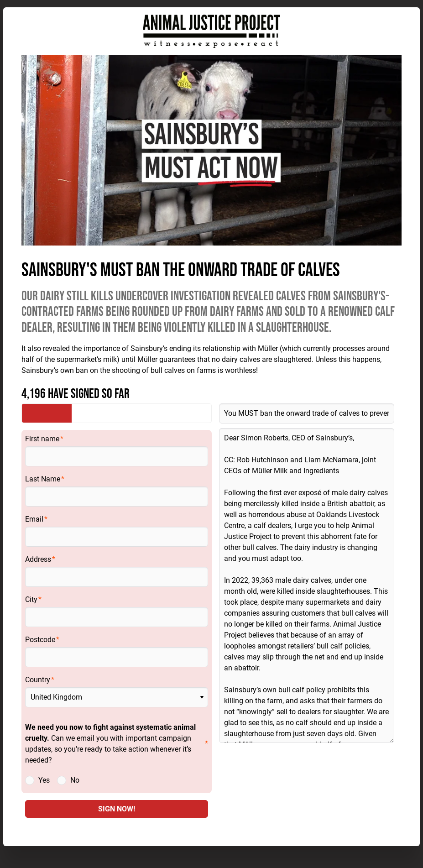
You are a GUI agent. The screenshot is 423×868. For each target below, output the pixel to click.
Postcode (40, 640)
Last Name (43, 479)
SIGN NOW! (117, 809)
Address (38, 559)
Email (34, 519)
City (31, 599)
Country (38, 680)
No (75, 780)
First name (42, 439)
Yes (44, 780)
